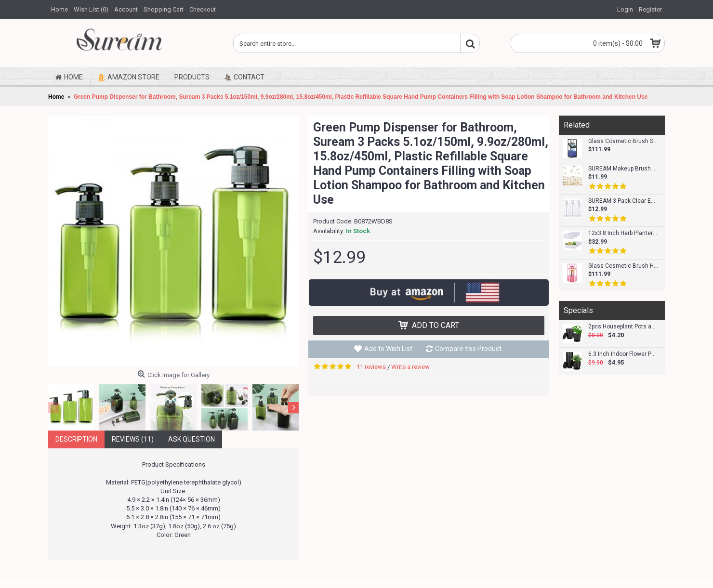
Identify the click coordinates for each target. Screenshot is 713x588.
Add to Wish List (388, 349)
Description (76, 439)
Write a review (410, 367)
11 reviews (371, 367)
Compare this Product (468, 349)
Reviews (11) (133, 439)
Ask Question (191, 439)
